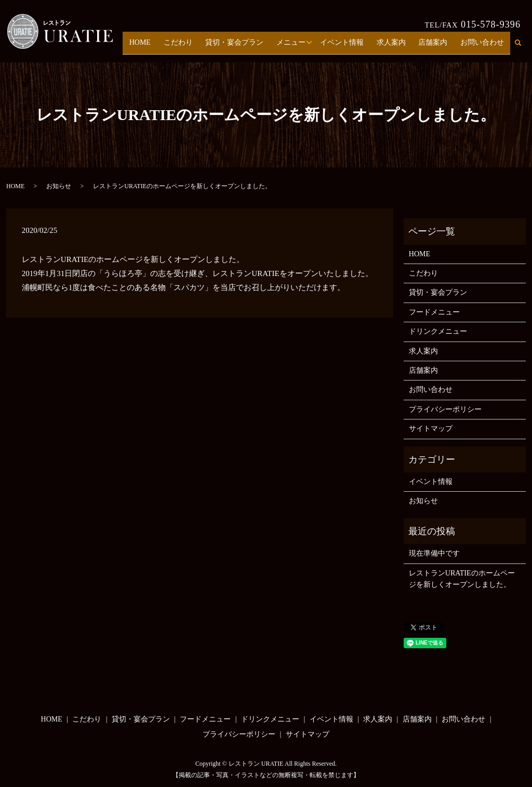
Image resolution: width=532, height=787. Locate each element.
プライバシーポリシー (445, 409)
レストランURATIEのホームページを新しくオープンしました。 (462, 579)
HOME (161, 46)
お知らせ (59, 186)
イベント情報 (353, 46)
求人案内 (400, 46)
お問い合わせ (484, 46)
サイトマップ (431, 429)
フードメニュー (434, 312)
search (523, 47)
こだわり (196, 46)
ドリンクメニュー (438, 331)
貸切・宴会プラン (249, 46)
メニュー (302, 46)
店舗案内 (438, 46)
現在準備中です (434, 553)
